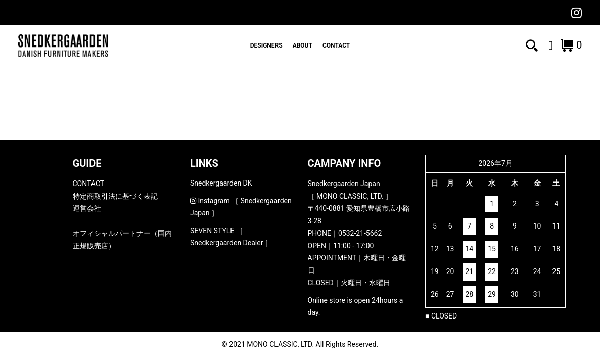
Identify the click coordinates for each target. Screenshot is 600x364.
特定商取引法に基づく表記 (115, 196)
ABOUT (303, 45)
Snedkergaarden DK (221, 183)
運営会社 (87, 208)
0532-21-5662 (360, 233)
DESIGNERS (266, 45)
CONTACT (336, 45)
